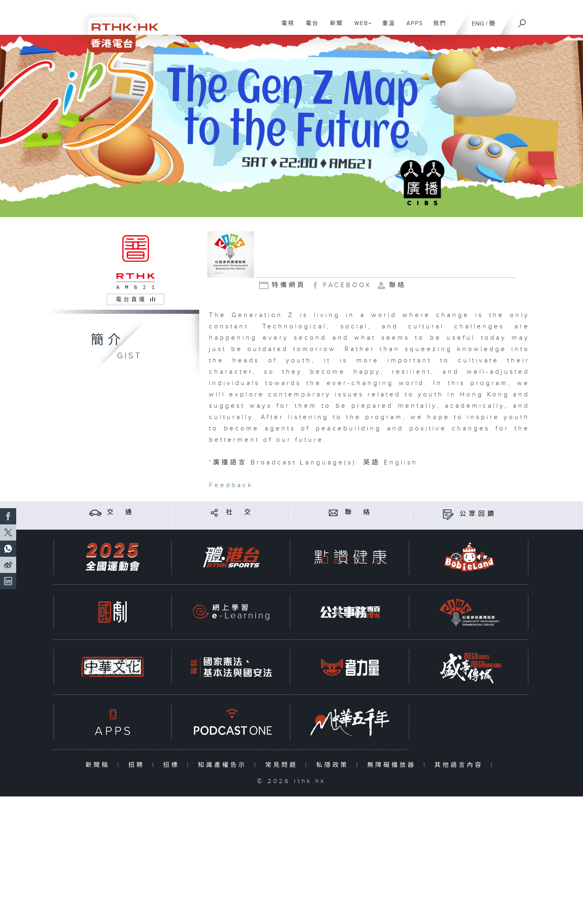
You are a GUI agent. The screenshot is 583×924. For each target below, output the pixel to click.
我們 (437, 28)
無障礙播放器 (393, 765)
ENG (478, 24)
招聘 (138, 765)
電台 (309, 28)
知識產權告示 (224, 765)
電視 (285, 28)
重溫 (386, 28)
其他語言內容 (461, 765)
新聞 (333, 28)
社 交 (240, 512)
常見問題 (283, 765)
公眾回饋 (478, 514)
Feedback (231, 485)
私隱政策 (334, 765)
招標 (173, 765)
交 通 (121, 512)
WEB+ (360, 28)
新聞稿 (99, 765)
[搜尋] (522, 21)
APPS (412, 28)
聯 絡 (359, 512)
